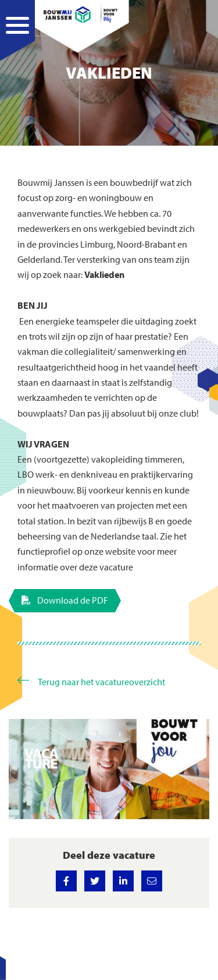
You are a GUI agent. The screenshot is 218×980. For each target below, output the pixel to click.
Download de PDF (65, 600)
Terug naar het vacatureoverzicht (101, 681)
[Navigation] (17, 38)
